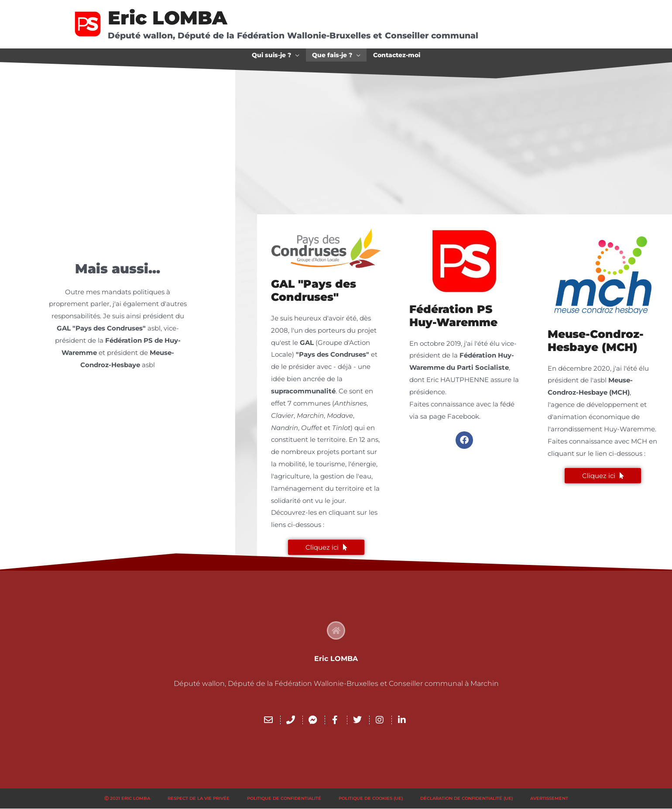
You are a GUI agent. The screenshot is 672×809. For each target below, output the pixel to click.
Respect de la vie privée (199, 798)
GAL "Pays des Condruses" (314, 290)
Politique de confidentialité (284, 798)
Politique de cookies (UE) (371, 798)
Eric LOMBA (168, 18)
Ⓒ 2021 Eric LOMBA (127, 798)
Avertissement (549, 798)
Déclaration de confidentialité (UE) (466, 798)
